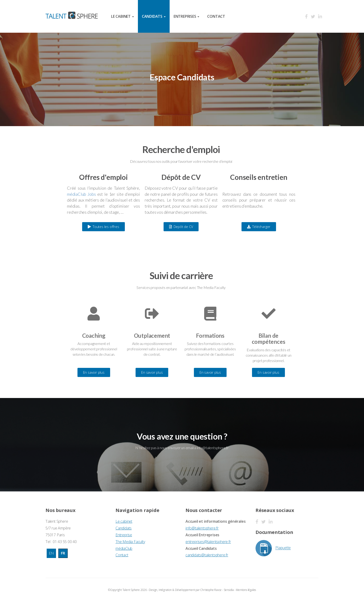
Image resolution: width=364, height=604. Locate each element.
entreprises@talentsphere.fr (208, 542)
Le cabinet (124, 521)
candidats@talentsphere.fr (207, 555)
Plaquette (273, 548)
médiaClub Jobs (81, 194)
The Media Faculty (130, 542)
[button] (103, 227)
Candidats (124, 528)
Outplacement (152, 336)
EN (51, 553)
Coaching (94, 336)
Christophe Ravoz (211, 590)
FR (63, 553)
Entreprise (124, 535)
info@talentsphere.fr (202, 528)
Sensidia (229, 590)
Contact (216, 16)
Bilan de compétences (269, 339)
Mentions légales (246, 590)
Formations (210, 336)
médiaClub (124, 548)
